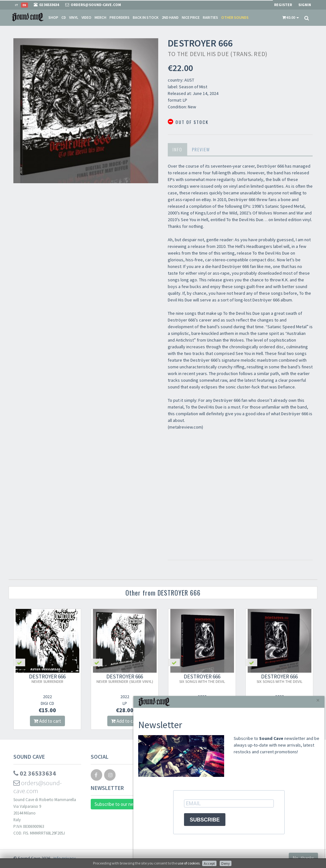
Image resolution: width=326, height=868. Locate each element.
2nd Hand (170, 17)
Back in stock (146, 17)
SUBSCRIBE (205, 820)
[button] (291, 18)
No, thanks (303, 858)
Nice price (191, 17)
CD (64, 17)
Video (86, 17)
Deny (226, 863)
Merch (100, 17)
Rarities (210, 17)
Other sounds (235, 17)
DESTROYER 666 (47, 678)
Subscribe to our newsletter (123, 804)
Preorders (120, 17)
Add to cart (47, 721)
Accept (209, 863)
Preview (201, 149)
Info (177, 149)
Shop (53, 17)
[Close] (318, 700)
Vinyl (74, 17)
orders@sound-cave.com (38, 787)
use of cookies (189, 863)
